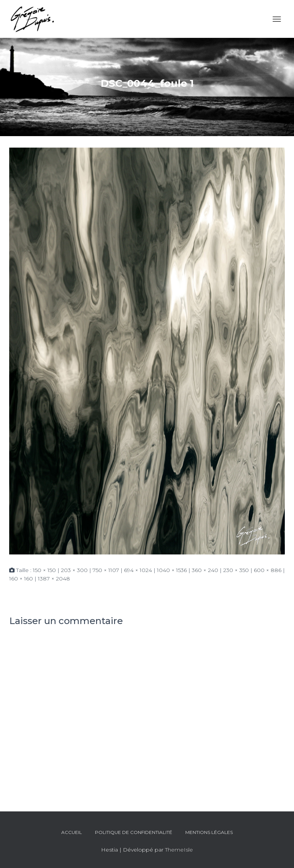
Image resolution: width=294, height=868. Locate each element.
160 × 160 (21, 579)
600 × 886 (268, 570)
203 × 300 (74, 570)
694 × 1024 (138, 570)
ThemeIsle (179, 850)
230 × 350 (236, 570)
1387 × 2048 (54, 579)
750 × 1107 (106, 570)
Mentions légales (209, 832)
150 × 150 (44, 570)
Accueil (72, 832)
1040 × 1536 (172, 570)
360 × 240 (205, 570)
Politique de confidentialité (134, 832)
